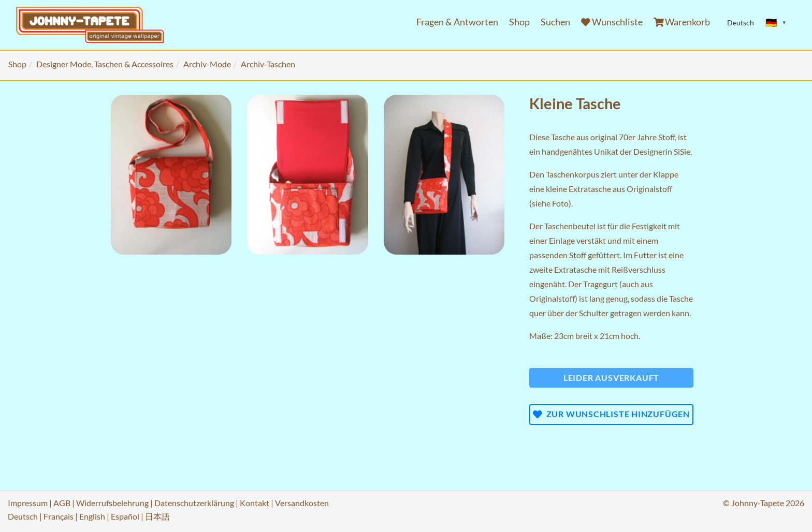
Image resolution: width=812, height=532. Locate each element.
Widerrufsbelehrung (112, 503)
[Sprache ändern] (776, 23)
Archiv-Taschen (268, 64)
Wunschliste (612, 22)
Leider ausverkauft (611, 378)
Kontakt (255, 503)
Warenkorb (682, 22)
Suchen (555, 22)
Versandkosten (302, 503)
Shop (519, 22)
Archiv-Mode (207, 64)
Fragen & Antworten (457, 22)
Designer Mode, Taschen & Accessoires (105, 64)
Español (125, 516)
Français (59, 516)
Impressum (28, 503)
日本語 (157, 516)
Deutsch (23, 516)
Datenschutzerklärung (194, 503)
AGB (62, 503)
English (92, 516)
